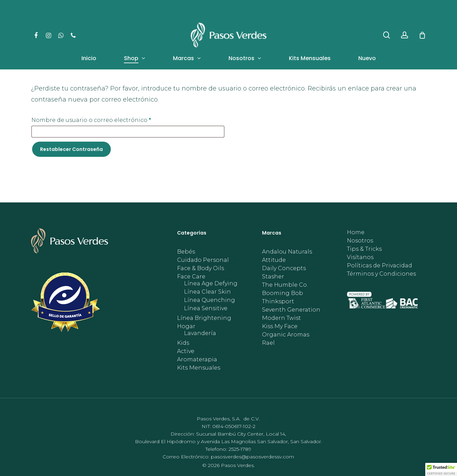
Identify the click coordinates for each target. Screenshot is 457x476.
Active (186, 351)
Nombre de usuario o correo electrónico (108, 119)
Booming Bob (283, 293)
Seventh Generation (291, 310)
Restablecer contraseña (71, 149)
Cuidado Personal (203, 260)
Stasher (273, 277)
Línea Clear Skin (207, 292)
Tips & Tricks (364, 249)
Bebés (186, 252)
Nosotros (360, 241)
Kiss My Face (280, 326)
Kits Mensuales (199, 368)
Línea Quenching (210, 300)
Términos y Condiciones (381, 274)
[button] (441, 469)
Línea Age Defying (211, 284)
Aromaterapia (197, 360)
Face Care (191, 277)
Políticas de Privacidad (380, 266)
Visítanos (360, 257)
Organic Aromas (286, 335)
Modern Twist (281, 318)
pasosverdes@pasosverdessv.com (252, 457)
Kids (183, 343)
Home (356, 232)
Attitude (274, 260)
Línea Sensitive (206, 308)
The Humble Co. (285, 285)
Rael (268, 343)
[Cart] (422, 35)
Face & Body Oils (201, 268)
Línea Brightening (204, 318)
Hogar (186, 326)
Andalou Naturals (287, 252)
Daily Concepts (284, 268)
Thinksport (278, 302)
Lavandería (200, 333)
